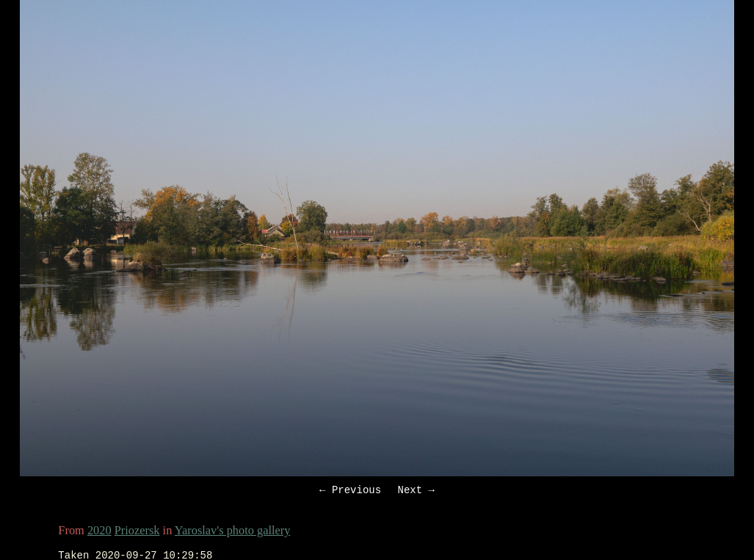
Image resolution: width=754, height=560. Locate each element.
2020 (99, 532)
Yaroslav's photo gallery (233, 532)
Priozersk (137, 532)
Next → (416, 491)
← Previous (350, 491)
